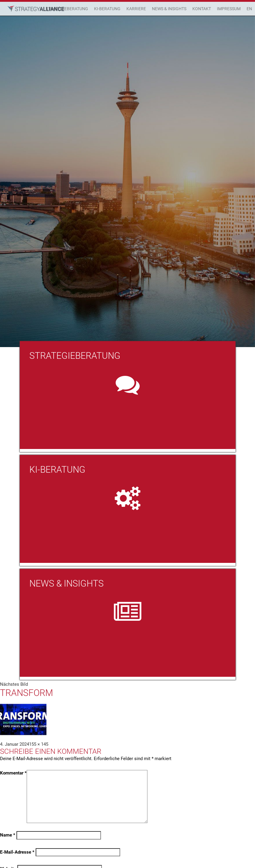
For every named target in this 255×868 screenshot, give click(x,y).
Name (8, 835)
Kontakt (202, 9)
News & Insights (169, 9)
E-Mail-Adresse (17, 852)
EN (249, 9)
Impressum (229, 9)
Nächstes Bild (14, 684)
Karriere (136, 9)
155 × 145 (39, 744)
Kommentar (13, 773)
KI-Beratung (107, 9)
